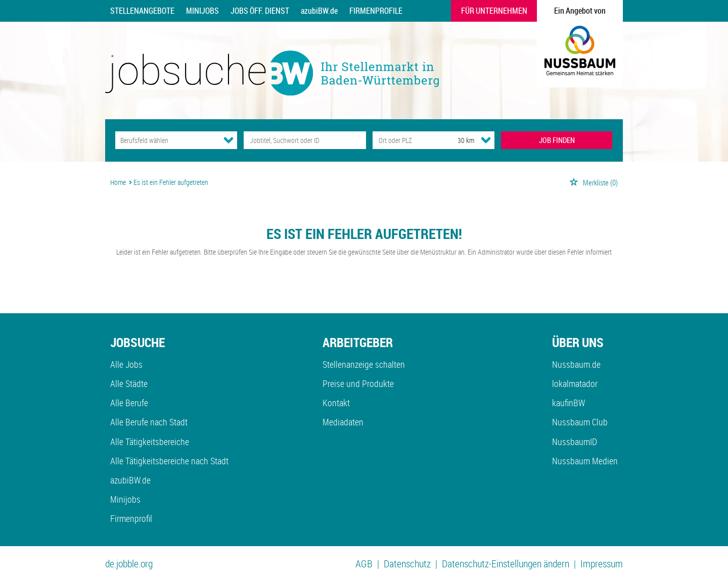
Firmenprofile (376, 11)
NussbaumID (575, 442)
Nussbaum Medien (585, 461)
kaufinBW (568, 403)
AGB (364, 564)
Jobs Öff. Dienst (260, 11)
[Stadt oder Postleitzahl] (406, 140)
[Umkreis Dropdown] (486, 140)
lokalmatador (575, 383)
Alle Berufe (129, 403)
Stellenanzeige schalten (364, 364)
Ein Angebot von (580, 11)
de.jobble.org (129, 564)
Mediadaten (343, 422)
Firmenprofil (131, 518)
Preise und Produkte (358, 383)
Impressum (602, 564)
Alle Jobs (126, 364)
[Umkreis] (457, 140)
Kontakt (336, 403)
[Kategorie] (166, 140)
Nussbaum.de (576, 364)
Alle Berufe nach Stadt (149, 422)
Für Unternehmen (494, 11)
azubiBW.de (319, 11)
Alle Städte (129, 383)
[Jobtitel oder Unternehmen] (305, 140)
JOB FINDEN (557, 140)
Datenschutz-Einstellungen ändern (506, 564)
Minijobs (202, 11)
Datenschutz (407, 564)
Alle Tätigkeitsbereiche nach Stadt (169, 461)
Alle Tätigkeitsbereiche (150, 442)
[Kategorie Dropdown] (229, 140)
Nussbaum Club (580, 422)
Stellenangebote (142, 11)
